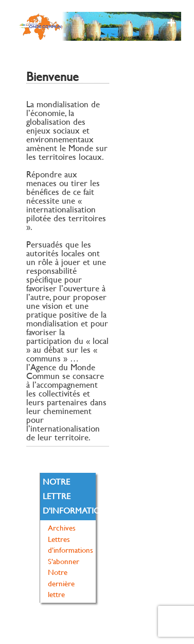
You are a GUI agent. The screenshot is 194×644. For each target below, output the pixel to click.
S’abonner (64, 562)
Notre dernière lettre (61, 583)
